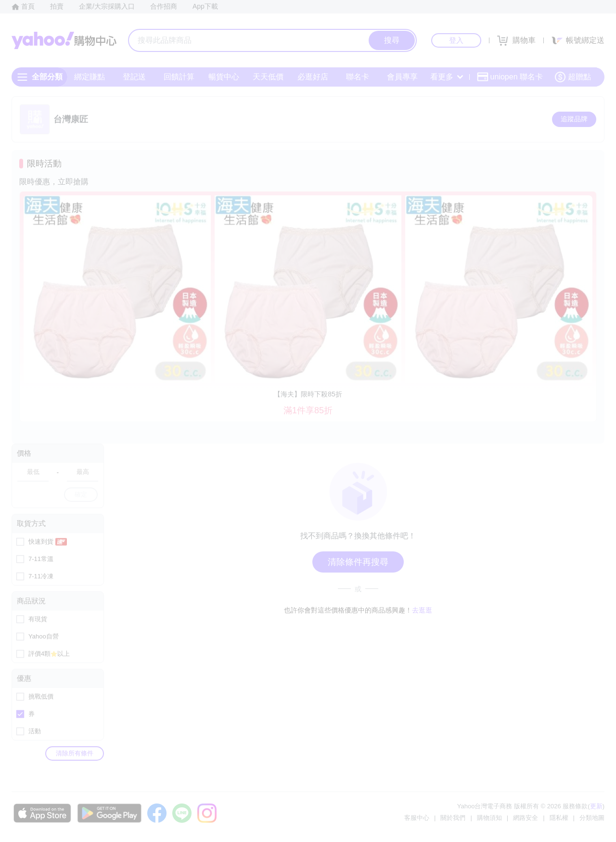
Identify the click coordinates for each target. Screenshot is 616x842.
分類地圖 (592, 818)
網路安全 (526, 818)
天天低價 (268, 77)
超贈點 (573, 77)
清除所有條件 (75, 753)
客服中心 (417, 818)
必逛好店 (313, 77)
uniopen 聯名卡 (510, 77)
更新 (596, 806)
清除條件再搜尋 (358, 562)
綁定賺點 (90, 77)
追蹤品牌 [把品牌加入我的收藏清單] (574, 119)
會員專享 (402, 77)
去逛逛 (422, 610)
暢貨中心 (224, 77)
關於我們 (453, 818)
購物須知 (489, 818)
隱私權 (559, 818)
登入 (456, 40)
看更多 (447, 77)
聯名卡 (358, 77)
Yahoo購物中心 (64, 40)
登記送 (134, 77)
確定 (81, 494)
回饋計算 (179, 77)
